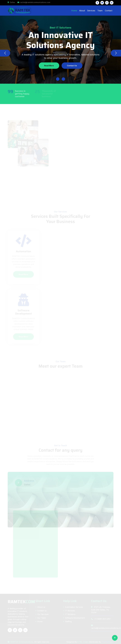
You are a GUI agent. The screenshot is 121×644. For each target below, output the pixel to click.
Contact (109, 11)
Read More (49, 66)
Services (91, 11)
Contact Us (72, 66)
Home (74, 11)
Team (100, 11)
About (82, 11)
